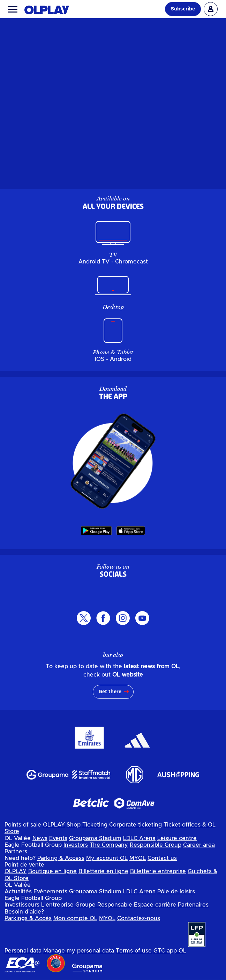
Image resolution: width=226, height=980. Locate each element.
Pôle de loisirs (176, 892)
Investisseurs (22, 905)
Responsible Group (156, 845)
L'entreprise (57, 905)
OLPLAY (54, 825)
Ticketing (95, 825)
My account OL (107, 858)
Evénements (50, 892)
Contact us (162, 858)
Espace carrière (155, 905)
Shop (74, 825)
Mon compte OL (75, 918)
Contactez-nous (139, 918)
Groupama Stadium (95, 838)
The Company (109, 845)
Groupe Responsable (104, 905)
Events (58, 838)
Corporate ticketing (135, 825)
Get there (110, 692)
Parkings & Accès (28, 918)
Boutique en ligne (52, 871)
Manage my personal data (79, 951)
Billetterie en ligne (103, 871)
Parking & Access (61, 858)
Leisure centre (177, 838)
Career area (199, 845)
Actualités (18, 892)
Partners (16, 852)
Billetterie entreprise (158, 871)
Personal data (23, 951)
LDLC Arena (139, 838)
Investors (76, 845)
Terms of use (134, 951)
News (40, 838)
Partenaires (193, 905)
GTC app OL (170, 951)
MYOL (138, 858)
